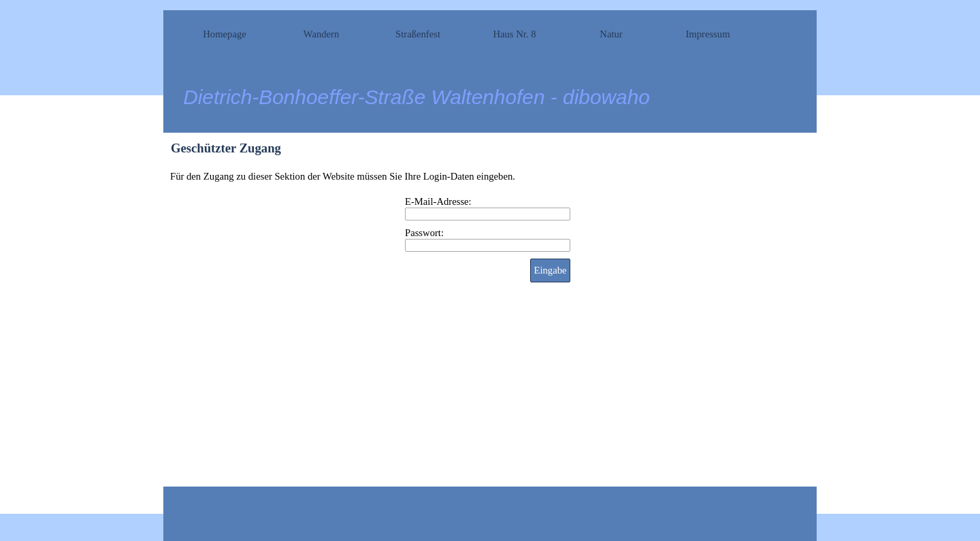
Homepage (224, 34)
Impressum (707, 34)
